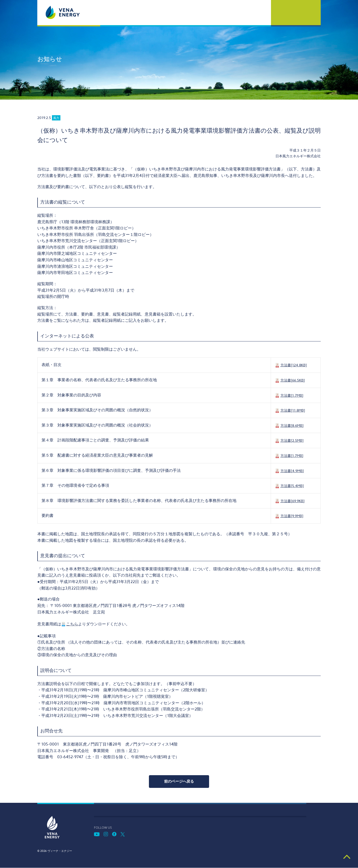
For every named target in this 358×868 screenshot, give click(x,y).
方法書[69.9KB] (292, 501)
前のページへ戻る (179, 781)
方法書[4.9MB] (292, 471)
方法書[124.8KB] (294, 365)
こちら (72, 624)
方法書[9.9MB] (292, 516)
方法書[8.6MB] (292, 425)
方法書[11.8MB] (293, 410)
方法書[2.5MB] (292, 440)
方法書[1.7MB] (292, 395)
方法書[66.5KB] (293, 380)
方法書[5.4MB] (292, 486)
